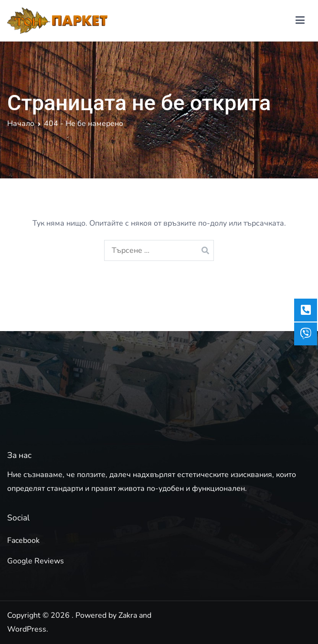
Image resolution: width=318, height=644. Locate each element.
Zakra (128, 615)
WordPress (27, 629)
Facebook (23, 540)
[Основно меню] (300, 21)
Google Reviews (36, 561)
